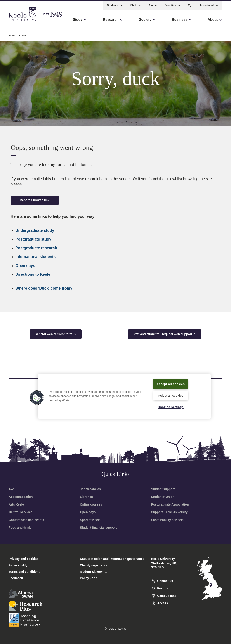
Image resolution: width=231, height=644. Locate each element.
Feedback (16, 578)
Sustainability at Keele (167, 520)
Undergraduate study (35, 230)
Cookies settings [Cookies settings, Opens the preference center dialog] (171, 407)
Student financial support (98, 528)
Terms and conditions (24, 572)
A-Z (11, 489)
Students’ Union (163, 497)
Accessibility (16, 22)
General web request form (56, 334)
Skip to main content (23, 22)
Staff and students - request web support (165, 334)
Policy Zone (89, 578)
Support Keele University (169, 512)
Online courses (91, 504)
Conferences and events (26, 520)
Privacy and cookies (23, 559)
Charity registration (94, 565)
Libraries (86, 497)
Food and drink (20, 528)
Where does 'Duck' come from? (44, 288)
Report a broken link (35, 200)
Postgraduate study (33, 239)
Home (12, 35)
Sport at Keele (90, 520)
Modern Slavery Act (94, 572)
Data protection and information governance (112, 559)
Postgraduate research (36, 248)
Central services (21, 512)
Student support (163, 489)
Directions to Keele (33, 274)
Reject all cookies (171, 395)
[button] (189, 4)
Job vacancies (90, 489)
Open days (25, 266)
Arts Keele (16, 504)
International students (36, 257)
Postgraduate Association (170, 504)
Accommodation (21, 497)
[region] (124, 394)
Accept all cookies (171, 381)
